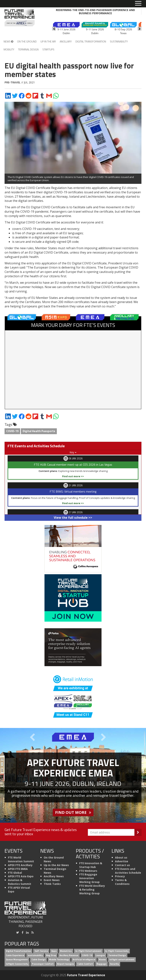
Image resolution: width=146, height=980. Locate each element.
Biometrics (66, 951)
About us (121, 857)
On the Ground (27, 41)
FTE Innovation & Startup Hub (91, 865)
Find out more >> (73, 476)
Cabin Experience (15, 955)
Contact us (122, 865)
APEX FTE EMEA (18, 869)
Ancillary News (54, 876)
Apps (54, 951)
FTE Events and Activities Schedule (128, 871)
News (8, 41)
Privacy (120, 876)
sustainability (35, 955)
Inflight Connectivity (17, 964)
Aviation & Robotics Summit (20, 882)
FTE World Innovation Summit (21, 859)
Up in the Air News (56, 865)
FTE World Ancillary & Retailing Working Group (92, 890)
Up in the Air (48, 41)
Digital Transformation (91, 41)
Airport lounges (65, 964)
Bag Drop (51, 955)
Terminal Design (28, 49)
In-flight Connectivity (117, 951)
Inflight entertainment (122, 960)
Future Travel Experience (86, 975)
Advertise (122, 861)
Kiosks (102, 960)
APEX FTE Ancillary (20, 865)
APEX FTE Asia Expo (21, 876)
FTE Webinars (88, 871)
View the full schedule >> (73, 518)
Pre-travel (13, 82)
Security (114, 964)
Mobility (9, 49)
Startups (48, 49)
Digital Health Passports (39, 431)
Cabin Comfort (85, 964)
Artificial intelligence (84, 960)
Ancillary (66, 41)
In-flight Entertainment (88, 951)
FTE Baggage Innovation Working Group (89, 878)
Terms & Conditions (122, 882)
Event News (52, 880)
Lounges (100, 955)
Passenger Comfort (43, 964)
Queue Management (17, 960)
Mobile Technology (59, 960)
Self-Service (41, 951)
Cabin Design (39, 960)
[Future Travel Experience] (20, 18)
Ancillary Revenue (69, 955)
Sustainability (119, 41)
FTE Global (15, 873)
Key (73, 452)
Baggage (102, 964)
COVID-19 (12, 431)
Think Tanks (52, 884)
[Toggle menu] (138, 4)
